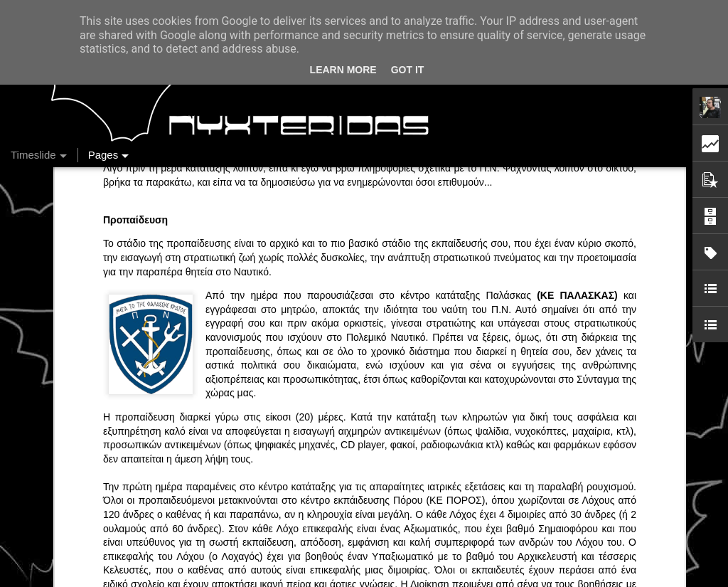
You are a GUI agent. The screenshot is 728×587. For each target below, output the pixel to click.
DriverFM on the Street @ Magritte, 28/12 (595, 428)
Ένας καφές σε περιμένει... (562, 478)
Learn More (343, 70)
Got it (408, 70)
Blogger (504, 579)
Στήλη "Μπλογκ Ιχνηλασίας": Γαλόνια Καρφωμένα (612, 453)
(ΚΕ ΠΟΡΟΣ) (454, 277)
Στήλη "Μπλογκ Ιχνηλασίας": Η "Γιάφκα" (590, 503)
